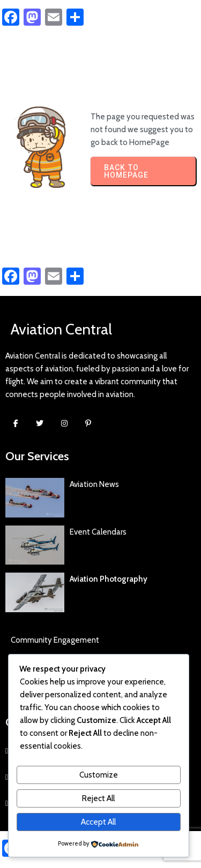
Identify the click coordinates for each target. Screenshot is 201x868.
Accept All (98, 822)
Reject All (98, 798)
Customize (99, 775)
